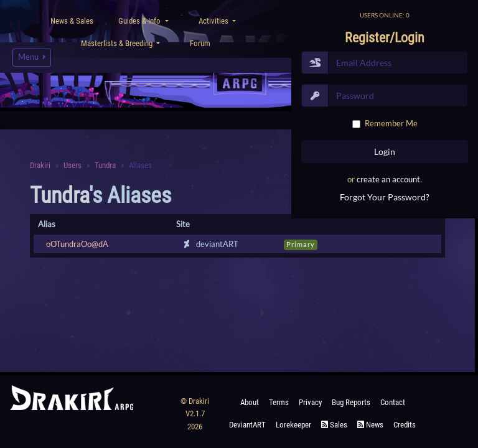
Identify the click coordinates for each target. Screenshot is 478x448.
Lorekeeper (293, 425)
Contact (393, 402)
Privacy (310, 402)
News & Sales (72, 21)
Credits (405, 425)
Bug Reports (351, 402)
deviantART (247, 425)
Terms (279, 402)
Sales (334, 425)
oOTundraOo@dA (77, 244)
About (250, 402)
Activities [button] (214, 21)
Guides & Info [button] (140, 21)
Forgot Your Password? (385, 197)
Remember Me (391, 123)
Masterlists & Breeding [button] (118, 43)
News (370, 425)
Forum (200, 43)
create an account (388, 179)
